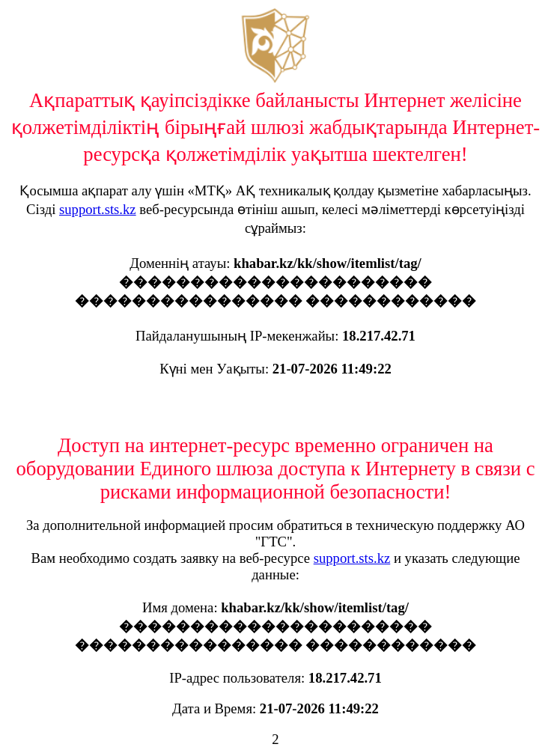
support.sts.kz (98, 209)
